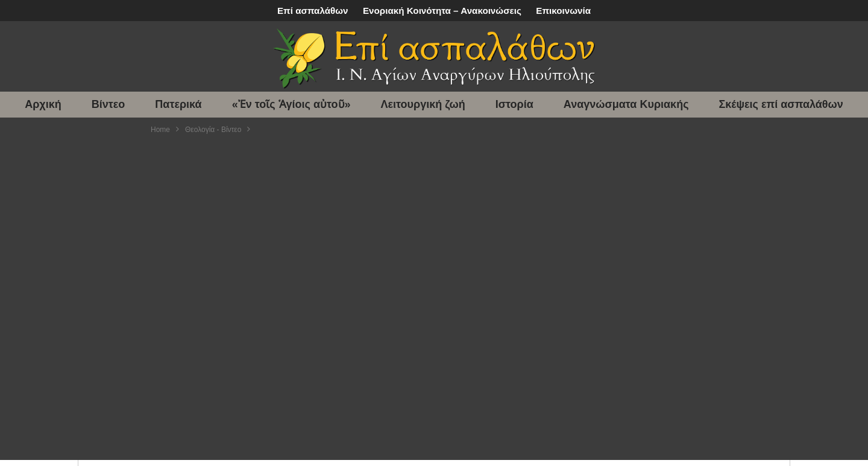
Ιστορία (514, 104)
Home (160, 130)
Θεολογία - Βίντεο (213, 130)
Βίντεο (108, 104)
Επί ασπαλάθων (313, 11)
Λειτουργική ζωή (423, 104)
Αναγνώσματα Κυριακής (626, 104)
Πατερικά (178, 104)
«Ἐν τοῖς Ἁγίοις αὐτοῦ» (291, 104)
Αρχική (43, 104)
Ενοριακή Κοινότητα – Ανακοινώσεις (442, 11)
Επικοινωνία (563, 11)
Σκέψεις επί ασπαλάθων (781, 104)
